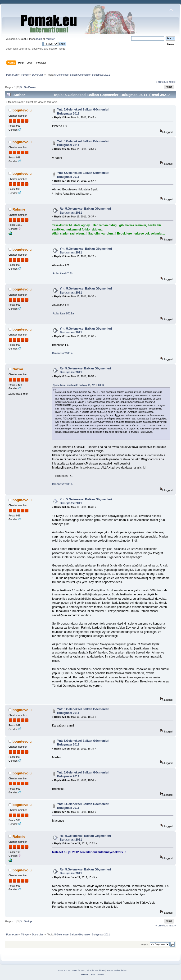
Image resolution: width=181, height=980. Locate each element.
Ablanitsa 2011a (63, 313)
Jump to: (145, 944)
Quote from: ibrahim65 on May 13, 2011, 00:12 (79, 385)
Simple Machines (96, 970)
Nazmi (18, 369)
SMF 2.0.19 (64, 970)
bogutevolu (22, 110)
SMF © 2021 (79, 970)
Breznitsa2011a (62, 353)
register (50, 39)
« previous (162, 82)
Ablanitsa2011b (63, 273)
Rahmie (19, 209)
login (39, 39)
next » (172, 82)
